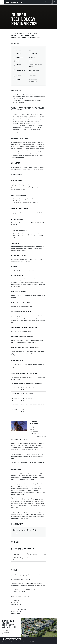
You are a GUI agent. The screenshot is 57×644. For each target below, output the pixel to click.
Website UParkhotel (41, 436)
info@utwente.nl (6, 632)
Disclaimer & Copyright (7, 642)
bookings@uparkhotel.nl (18, 449)
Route (4, 634)
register (18, 534)
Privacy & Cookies (18, 642)
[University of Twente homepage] (14, 2)
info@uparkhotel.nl (35, 432)
